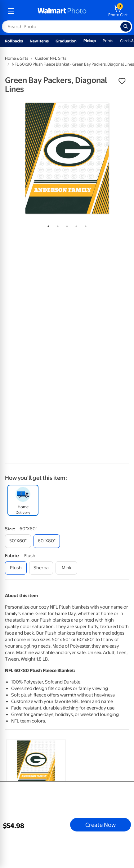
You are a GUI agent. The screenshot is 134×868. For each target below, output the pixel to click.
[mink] (66, 568)
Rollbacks (14, 41)
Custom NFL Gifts (51, 58)
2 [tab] (56, 225)
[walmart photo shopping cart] (118, 11)
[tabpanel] (67, 158)
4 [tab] (75, 225)
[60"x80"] (47, 541)
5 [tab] (84, 225)
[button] (122, 81)
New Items (39, 41)
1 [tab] (47, 225)
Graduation (66, 41)
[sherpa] (41, 568)
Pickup (90, 41)
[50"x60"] (18, 541)
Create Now (100, 825)
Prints (108, 41)
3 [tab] (66, 225)
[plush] (16, 568)
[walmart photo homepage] (62, 11)
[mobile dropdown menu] (11, 11)
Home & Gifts (17, 58)
